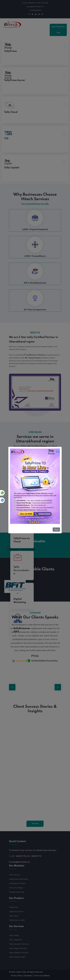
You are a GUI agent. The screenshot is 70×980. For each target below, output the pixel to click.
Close (56, 530)
